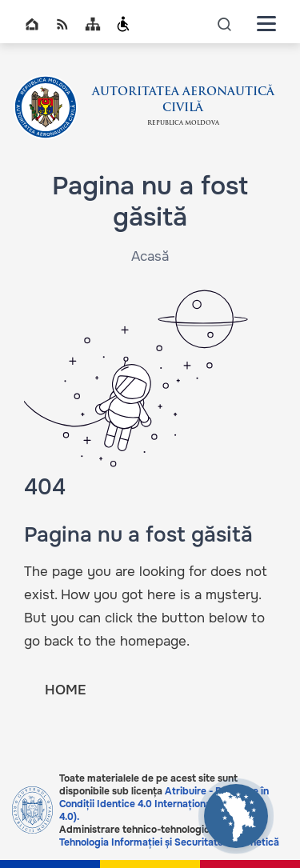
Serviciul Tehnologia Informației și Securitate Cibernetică (169, 836)
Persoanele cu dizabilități (123, 24)
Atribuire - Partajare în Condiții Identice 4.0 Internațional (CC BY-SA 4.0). (164, 804)
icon (225, 24)
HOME (65, 690)
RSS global (62, 24)
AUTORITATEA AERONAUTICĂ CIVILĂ (183, 100)
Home (32, 24)
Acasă (150, 256)
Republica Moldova (183, 123)
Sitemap (93, 24)
